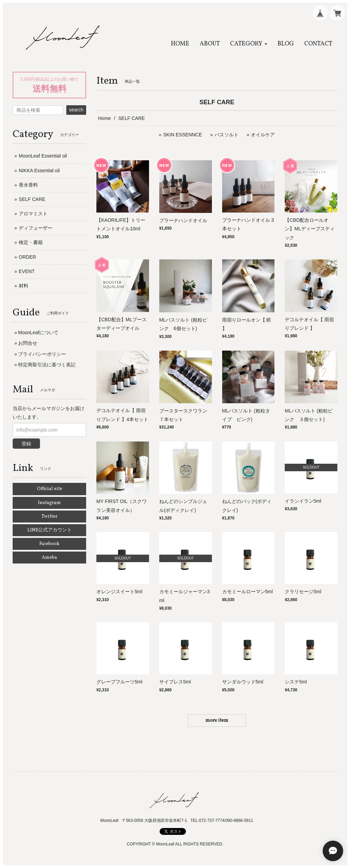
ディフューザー (36, 228)
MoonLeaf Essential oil (43, 156)
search (76, 110)
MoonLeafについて (38, 333)
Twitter (49, 517)
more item (217, 721)
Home (104, 118)
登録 (26, 444)
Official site (50, 489)
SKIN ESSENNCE (183, 135)
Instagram (49, 503)
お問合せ (28, 343)
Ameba (49, 558)
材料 (24, 286)
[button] (249, 44)
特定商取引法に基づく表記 (47, 365)
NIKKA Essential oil (39, 171)
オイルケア (263, 135)
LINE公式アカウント (50, 530)
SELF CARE (32, 199)
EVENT (27, 271)
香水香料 (28, 185)
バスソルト (227, 135)
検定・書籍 (31, 242)
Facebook (49, 544)
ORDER (28, 257)
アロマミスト (33, 214)
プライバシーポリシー (42, 354)
